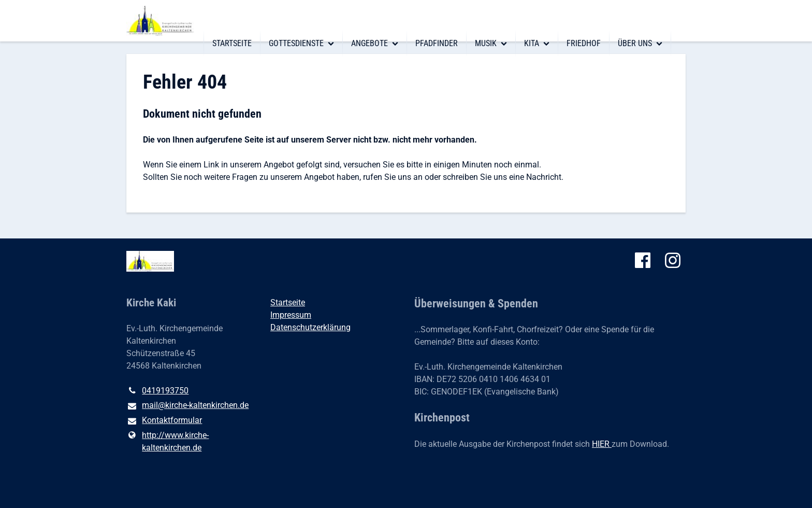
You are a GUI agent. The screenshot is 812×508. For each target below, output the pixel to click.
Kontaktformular (164, 421)
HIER (602, 444)
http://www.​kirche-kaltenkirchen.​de (168, 442)
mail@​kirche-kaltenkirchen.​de (187, 406)
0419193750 (157, 391)
